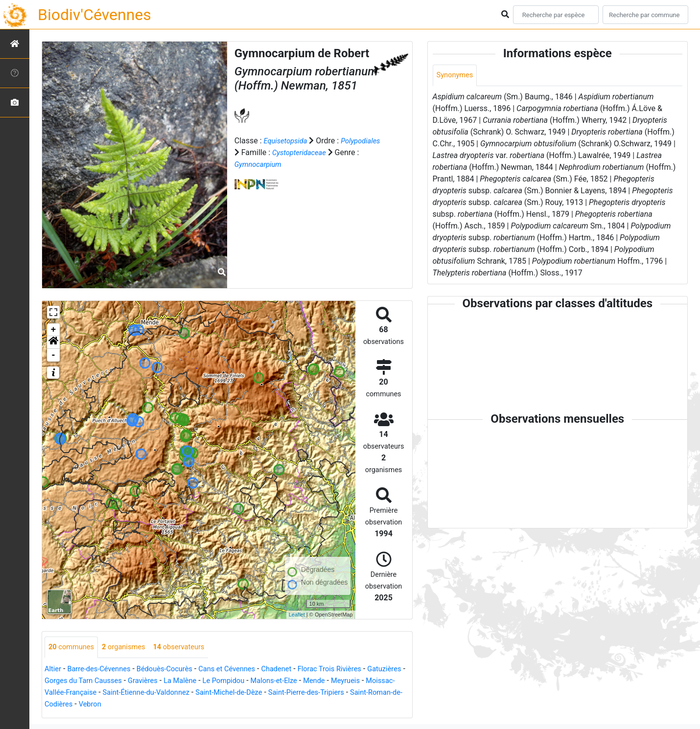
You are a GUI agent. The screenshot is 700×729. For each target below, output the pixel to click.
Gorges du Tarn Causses (130, 681)
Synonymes (457, 76)
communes (73, 648)
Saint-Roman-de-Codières (136, 705)
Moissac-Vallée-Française (127, 693)
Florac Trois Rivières (355, 670)
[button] (53, 342)
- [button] (54, 355)
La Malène (235, 681)
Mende (381, 681)
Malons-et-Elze (338, 681)
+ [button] (54, 330)
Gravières (195, 681)
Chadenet (297, 670)
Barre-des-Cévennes (104, 670)
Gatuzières (63, 681)
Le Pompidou (282, 681)
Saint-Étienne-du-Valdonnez (225, 693)
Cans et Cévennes (243, 670)
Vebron (198, 705)
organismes (130, 648)
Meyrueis (60, 693)
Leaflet (297, 615)
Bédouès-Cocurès (175, 670)
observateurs (190, 648)
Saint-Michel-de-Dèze (315, 693)
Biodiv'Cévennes (94, 15)
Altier (54, 670)
